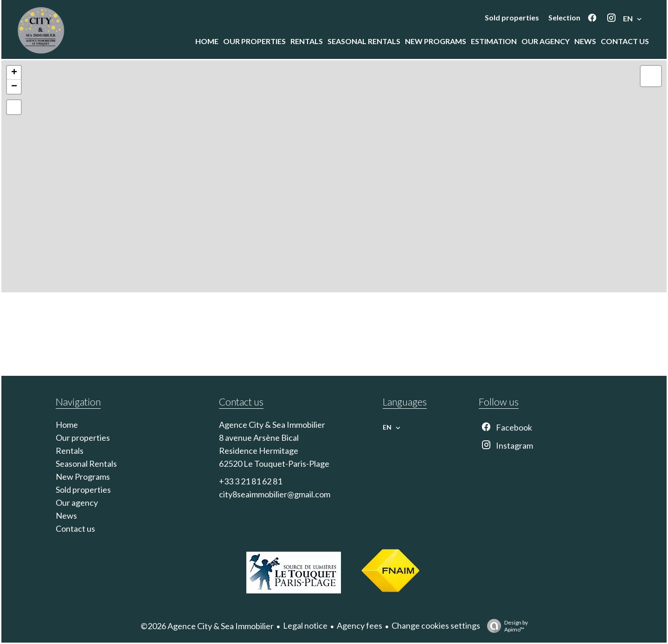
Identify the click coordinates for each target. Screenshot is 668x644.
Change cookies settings (436, 625)
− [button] (14, 87)
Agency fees (360, 625)
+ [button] (14, 73)
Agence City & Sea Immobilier (272, 425)
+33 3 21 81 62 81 (250, 481)
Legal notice (305, 625)
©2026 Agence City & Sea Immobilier (207, 626)
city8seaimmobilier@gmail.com (275, 494)
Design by (505, 626)
